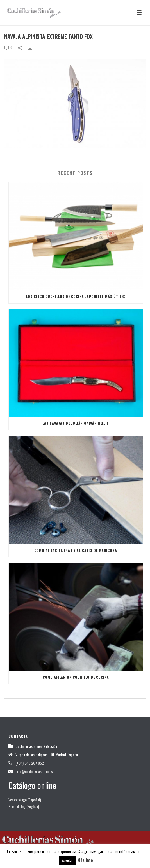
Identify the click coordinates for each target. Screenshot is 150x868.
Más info (85, 860)
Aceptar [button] (68, 860)
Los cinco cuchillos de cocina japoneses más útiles (76, 296)
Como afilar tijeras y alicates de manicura (76, 550)
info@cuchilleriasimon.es (34, 771)
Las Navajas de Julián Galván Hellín (76, 423)
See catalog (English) (24, 806)
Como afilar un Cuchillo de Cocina (76, 677)
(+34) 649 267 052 (30, 763)
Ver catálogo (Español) (25, 800)
